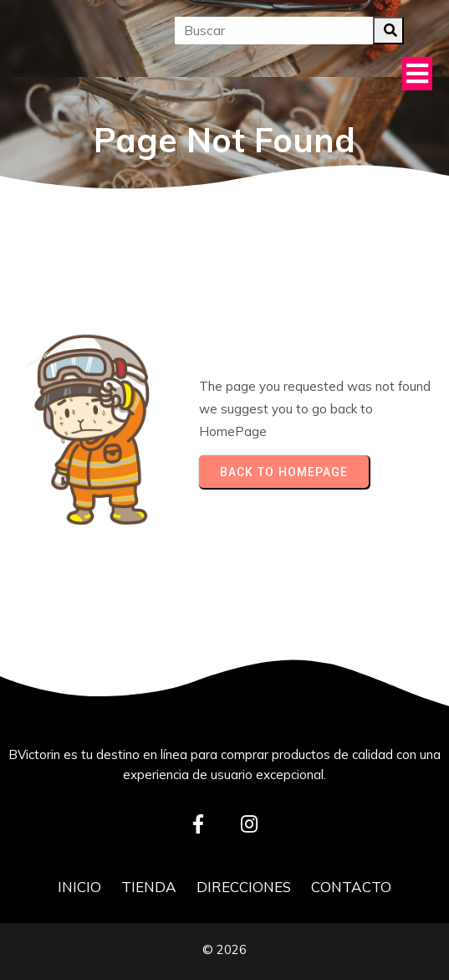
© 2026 (224, 949)
